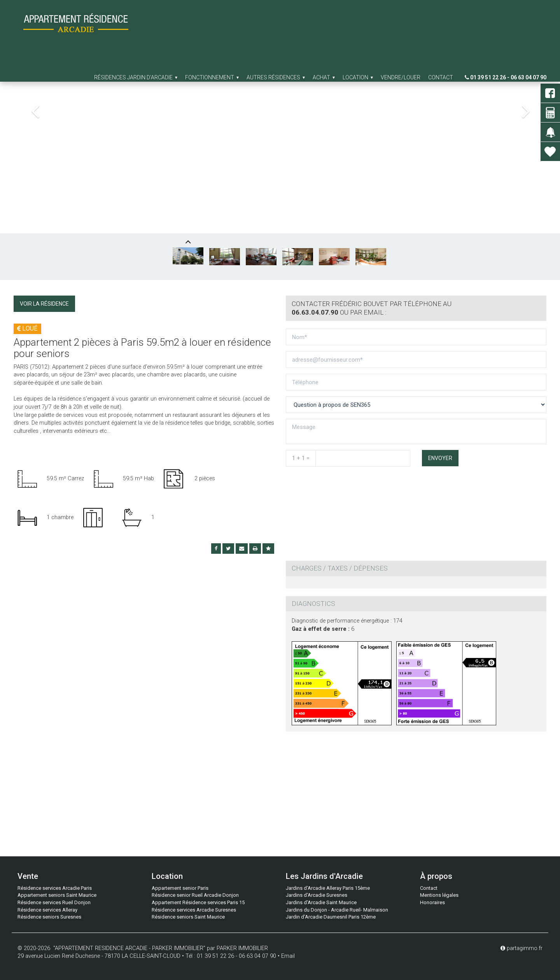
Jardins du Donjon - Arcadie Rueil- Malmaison (337, 910)
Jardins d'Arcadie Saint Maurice (321, 902)
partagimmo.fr (521, 948)
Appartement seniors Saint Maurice (57, 895)
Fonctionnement (212, 77)
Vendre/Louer (401, 77)
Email (288, 956)
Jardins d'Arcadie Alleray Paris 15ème (328, 888)
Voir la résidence (44, 304)
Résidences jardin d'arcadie (136, 77)
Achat (324, 77)
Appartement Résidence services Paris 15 (198, 902)
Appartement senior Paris (180, 888)
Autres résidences (276, 77)
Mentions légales (439, 895)
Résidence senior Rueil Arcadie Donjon (195, 895)
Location (358, 77)
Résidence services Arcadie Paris (55, 888)
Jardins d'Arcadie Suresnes (317, 895)
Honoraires (432, 902)
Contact (441, 77)
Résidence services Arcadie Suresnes (194, 910)
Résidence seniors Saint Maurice (188, 917)
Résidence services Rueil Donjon (54, 902)
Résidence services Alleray (47, 910)
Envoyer (440, 458)
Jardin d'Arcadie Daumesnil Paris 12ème (331, 917)
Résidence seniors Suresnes (49, 917)
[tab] (416, 308)
